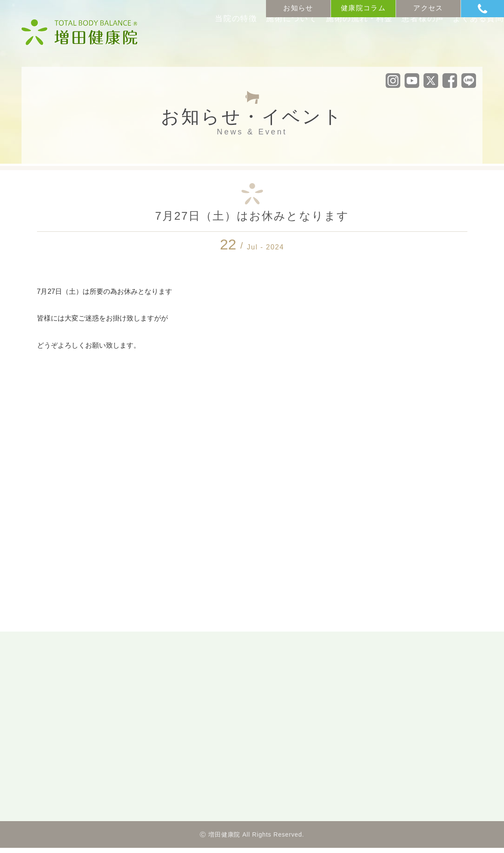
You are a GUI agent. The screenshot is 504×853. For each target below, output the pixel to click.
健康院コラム (363, 8)
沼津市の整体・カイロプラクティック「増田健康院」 (80, 32)
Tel (491, 9)
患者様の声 (395, 42)
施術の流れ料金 (325, 42)
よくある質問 (459, 42)
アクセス (428, 8)
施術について (251, 42)
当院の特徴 (188, 42)
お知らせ (298, 8)
